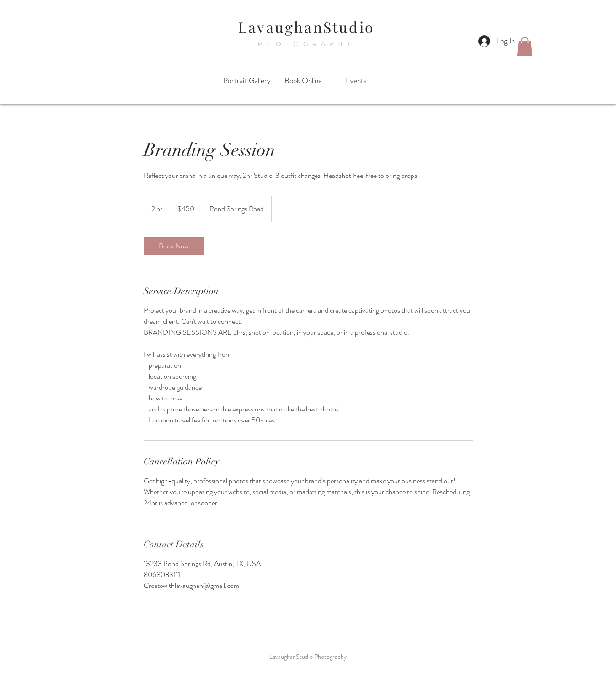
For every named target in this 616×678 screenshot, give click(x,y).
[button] (525, 47)
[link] (174, 246)
